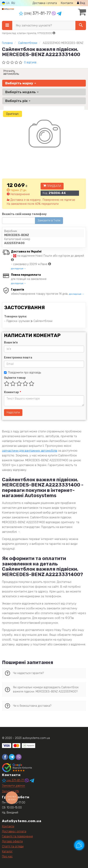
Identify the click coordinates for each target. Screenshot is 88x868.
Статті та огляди (13, 846)
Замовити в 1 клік (49, 221)
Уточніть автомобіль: (11, 72)
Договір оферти (12, 841)
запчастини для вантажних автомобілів (30, 451)
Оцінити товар (15, 378)
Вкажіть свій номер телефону (24, 214)
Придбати (52, 186)
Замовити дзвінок (13, 786)
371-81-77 (35, 13)
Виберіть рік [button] (18, 101)
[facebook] (5, 757)
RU (13, 3)
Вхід (81, 3)
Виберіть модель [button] (22, 92)
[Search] (81, 25)
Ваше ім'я (11, 343)
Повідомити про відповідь (22, 373)
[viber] (19, 757)
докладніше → (18, 269)
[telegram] (12, 757)
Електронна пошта (18, 358)
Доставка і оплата (45, 3)
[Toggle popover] (79, 845)
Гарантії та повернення (17, 836)
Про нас (7, 856)
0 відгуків (30, 62)
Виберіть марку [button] (21, 83)
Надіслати (13, 412)
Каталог (7, 851)
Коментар (12, 392)
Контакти (67, 3)
